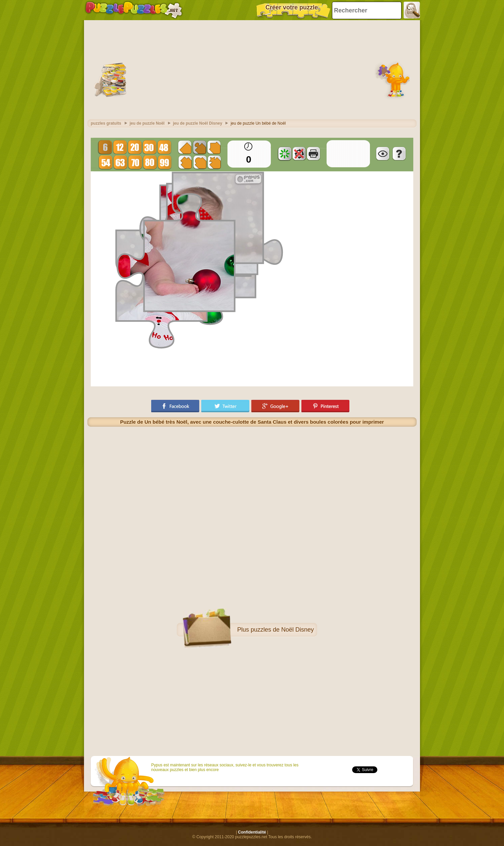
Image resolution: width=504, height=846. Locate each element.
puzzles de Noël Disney (282, 630)
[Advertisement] (252, 69)
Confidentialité (252, 832)
